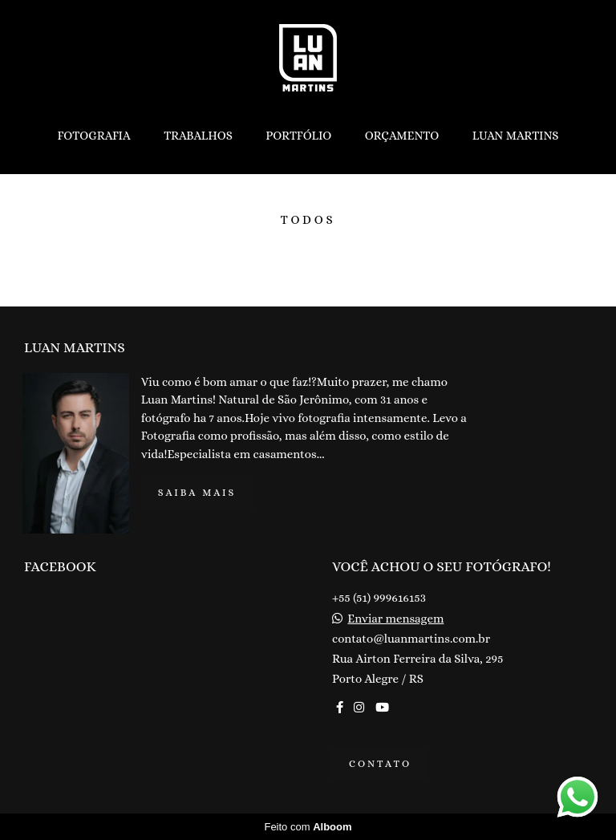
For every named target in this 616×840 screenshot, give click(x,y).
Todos (308, 220)
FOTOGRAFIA (93, 136)
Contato (380, 764)
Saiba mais (197, 493)
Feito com (308, 827)
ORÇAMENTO (402, 136)
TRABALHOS (198, 136)
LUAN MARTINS (516, 136)
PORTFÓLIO (298, 136)
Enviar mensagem (395, 619)
